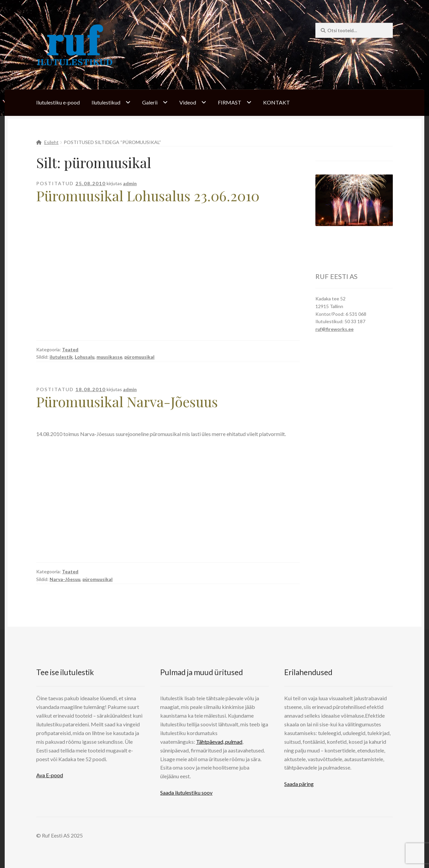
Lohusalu (85, 357)
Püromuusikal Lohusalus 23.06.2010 (148, 196)
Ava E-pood (50, 775)
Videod (188, 102)
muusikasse (109, 357)
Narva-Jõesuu (65, 579)
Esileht (51, 142)
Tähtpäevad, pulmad (219, 742)
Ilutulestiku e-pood (58, 102)
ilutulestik (61, 357)
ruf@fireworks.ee (334, 329)
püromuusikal (139, 357)
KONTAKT (277, 102)
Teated (70, 349)
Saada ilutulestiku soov (186, 792)
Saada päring (299, 784)
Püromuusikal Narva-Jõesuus (127, 402)
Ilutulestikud (106, 102)
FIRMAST (230, 102)
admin (130, 183)
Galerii (150, 102)
